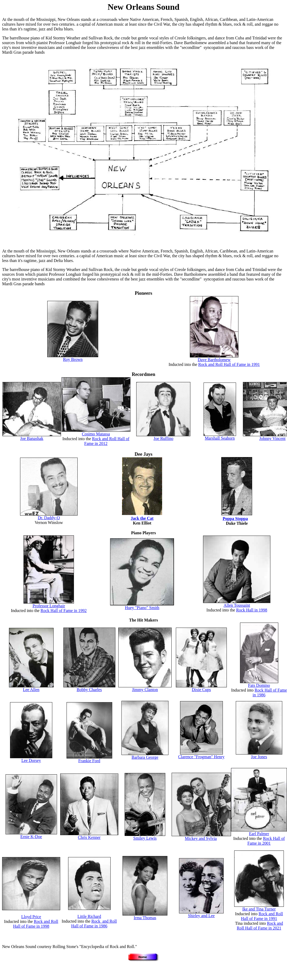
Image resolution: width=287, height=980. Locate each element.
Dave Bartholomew (214, 360)
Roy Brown (73, 359)
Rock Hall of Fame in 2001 (266, 841)
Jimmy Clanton (145, 690)
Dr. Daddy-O (49, 518)
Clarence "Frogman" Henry (201, 757)
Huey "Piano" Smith (142, 608)
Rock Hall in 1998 (252, 610)
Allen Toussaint (237, 605)
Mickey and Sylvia (201, 838)
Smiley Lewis (145, 838)
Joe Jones (259, 757)
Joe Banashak (32, 438)
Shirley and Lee (201, 916)
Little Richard (89, 916)
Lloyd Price (31, 917)
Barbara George (145, 757)
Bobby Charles (89, 690)
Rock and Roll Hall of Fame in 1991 (229, 364)
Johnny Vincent (272, 438)
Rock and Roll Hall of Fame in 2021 (260, 926)
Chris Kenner (89, 837)
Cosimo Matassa (96, 434)
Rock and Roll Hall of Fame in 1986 (94, 924)
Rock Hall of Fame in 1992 (64, 611)
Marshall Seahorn (220, 438)
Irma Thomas (145, 918)
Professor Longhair (49, 606)
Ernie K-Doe (31, 837)
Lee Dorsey (31, 760)
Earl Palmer (259, 834)
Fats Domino (259, 685)
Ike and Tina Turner (259, 909)
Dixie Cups (201, 690)
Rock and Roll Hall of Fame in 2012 (107, 441)
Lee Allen (31, 690)
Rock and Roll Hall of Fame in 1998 (36, 924)
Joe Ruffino (164, 438)
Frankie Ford (89, 761)
